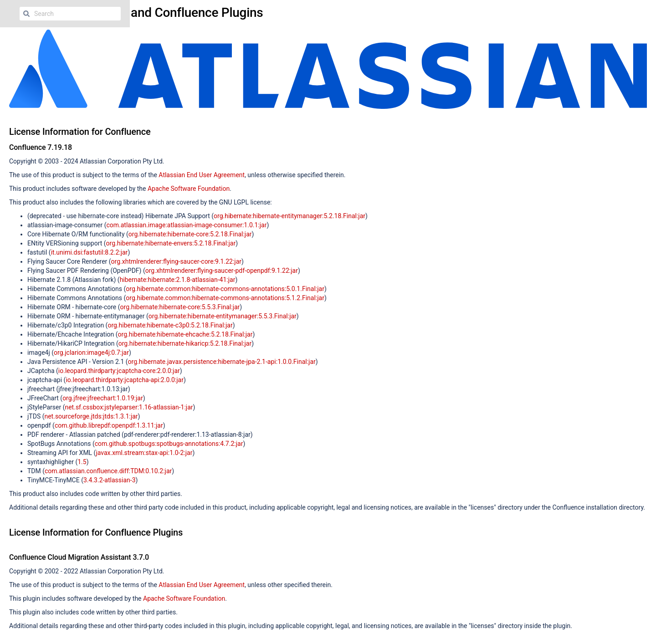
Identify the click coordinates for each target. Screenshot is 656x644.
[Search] (26, 14)
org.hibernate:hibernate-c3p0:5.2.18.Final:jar (170, 325)
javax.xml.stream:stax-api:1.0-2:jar (144, 453)
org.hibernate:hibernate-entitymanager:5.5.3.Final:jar (223, 316)
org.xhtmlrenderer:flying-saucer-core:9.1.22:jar (176, 261)
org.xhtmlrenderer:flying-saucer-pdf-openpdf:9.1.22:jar (222, 271)
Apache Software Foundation (189, 189)
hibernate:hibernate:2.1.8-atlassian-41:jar (178, 280)
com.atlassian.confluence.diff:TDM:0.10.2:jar (108, 471)
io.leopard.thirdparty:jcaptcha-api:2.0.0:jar (125, 380)
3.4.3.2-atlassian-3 (110, 480)
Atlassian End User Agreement (202, 175)
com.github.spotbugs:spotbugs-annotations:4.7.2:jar (169, 444)
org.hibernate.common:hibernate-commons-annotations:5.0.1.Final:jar (225, 289)
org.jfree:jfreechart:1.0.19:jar (103, 398)
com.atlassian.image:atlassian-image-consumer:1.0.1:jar (186, 225)
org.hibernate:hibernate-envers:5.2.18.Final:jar (171, 243)
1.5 (82, 462)
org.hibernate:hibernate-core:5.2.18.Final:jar (190, 234)
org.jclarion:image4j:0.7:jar (91, 353)
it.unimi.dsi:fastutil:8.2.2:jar (90, 252)
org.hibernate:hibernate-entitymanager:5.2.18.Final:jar (290, 216)
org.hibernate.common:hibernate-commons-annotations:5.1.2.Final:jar (225, 298)
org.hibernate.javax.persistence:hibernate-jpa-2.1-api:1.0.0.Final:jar (222, 362)
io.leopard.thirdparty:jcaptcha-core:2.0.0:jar (119, 371)
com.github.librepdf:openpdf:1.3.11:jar (109, 425)
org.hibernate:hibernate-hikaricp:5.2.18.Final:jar (185, 343)
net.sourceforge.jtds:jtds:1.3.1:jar (91, 416)
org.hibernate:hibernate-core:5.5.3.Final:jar (180, 307)
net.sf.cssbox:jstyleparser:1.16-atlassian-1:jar (129, 407)
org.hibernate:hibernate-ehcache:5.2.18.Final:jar (185, 334)
